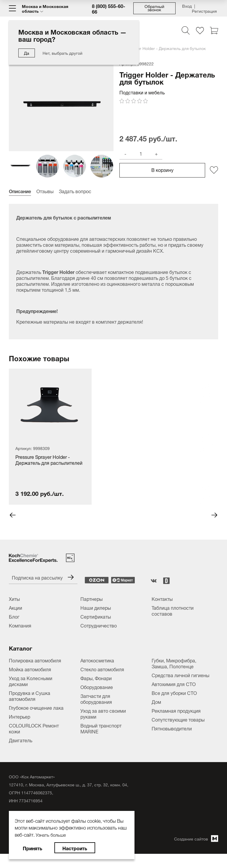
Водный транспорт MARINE (101, 742)
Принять (33, 848)
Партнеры (91, 612)
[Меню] (12, 8)
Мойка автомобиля (30, 683)
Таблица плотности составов (173, 624)
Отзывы (45, 204)
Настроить (75, 848)
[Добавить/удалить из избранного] (214, 183)
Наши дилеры (96, 621)
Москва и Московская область (45, 8)
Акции (16, 621)
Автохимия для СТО (174, 697)
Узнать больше (52, 834)
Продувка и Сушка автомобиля (30, 709)
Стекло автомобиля (102, 683)
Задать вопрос (75, 204)
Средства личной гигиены (180, 688)
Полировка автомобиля (35, 674)
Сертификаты (96, 630)
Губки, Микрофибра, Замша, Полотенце (174, 677)
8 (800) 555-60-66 (109, 8)
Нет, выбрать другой (63, 53)
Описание (20, 204)
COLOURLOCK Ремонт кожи (34, 742)
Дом (156, 715)
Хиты (14, 612)
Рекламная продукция (176, 724)
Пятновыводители (172, 742)
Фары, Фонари (96, 691)
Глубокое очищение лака (36, 721)
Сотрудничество (99, 639)
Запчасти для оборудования (96, 712)
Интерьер (20, 730)
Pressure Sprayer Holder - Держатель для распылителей (49, 473)
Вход (187, 6)
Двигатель (21, 754)
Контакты (162, 612)
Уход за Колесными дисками (31, 694)
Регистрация (204, 10)
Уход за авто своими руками (103, 727)
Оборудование (97, 700)
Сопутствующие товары (178, 733)
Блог (14, 630)
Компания (20, 639)
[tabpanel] (50, 450)
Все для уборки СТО (174, 706)
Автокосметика (97, 674)
